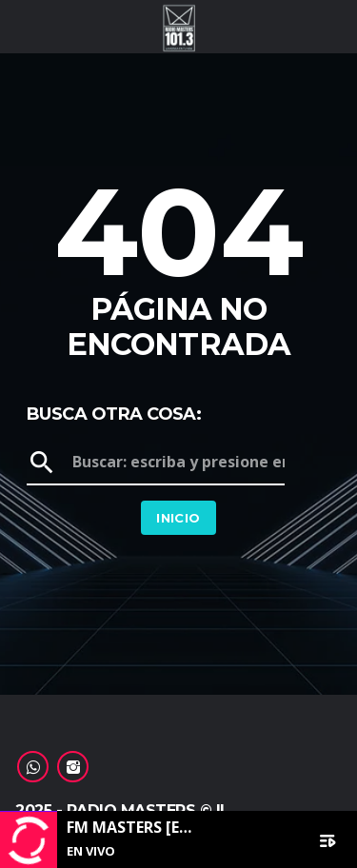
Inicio (178, 518)
